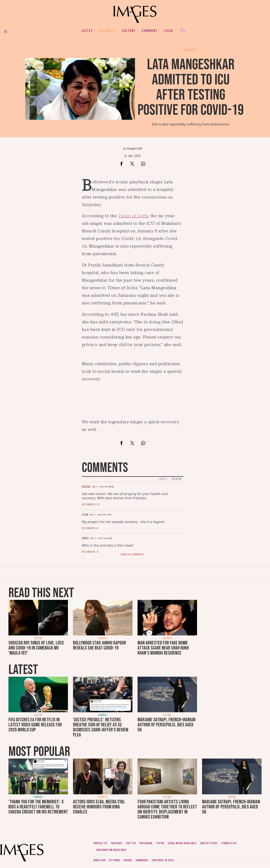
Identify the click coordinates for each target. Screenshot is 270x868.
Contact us (100, 843)
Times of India (133, 216)
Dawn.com (99, 860)
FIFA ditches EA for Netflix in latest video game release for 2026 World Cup (35, 725)
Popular (176, 479)
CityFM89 (114, 860)
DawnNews (142, 860)
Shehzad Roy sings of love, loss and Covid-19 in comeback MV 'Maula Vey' (36, 648)
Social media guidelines (182, 843)
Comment (150, 31)
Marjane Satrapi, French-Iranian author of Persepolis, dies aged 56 (167, 725)
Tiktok (160, 843)
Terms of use (229, 843)
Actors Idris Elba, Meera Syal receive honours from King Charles (99, 807)
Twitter (131, 843)
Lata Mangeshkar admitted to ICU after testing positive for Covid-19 (191, 87)
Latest (87, 31)
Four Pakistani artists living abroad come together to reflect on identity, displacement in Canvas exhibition (167, 809)
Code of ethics (209, 843)
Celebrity (107, 31)
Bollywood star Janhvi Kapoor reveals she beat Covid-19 (99, 645)
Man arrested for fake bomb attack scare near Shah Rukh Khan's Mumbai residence (163, 648)
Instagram (146, 843)
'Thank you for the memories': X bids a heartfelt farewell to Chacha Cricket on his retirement (38, 807)
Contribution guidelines (111, 850)
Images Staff (135, 148)
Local (169, 31)
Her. (183, 31)
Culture (129, 31)
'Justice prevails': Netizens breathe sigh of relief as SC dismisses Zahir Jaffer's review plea (101, 727)
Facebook (116, 843)
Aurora (128, 860)
